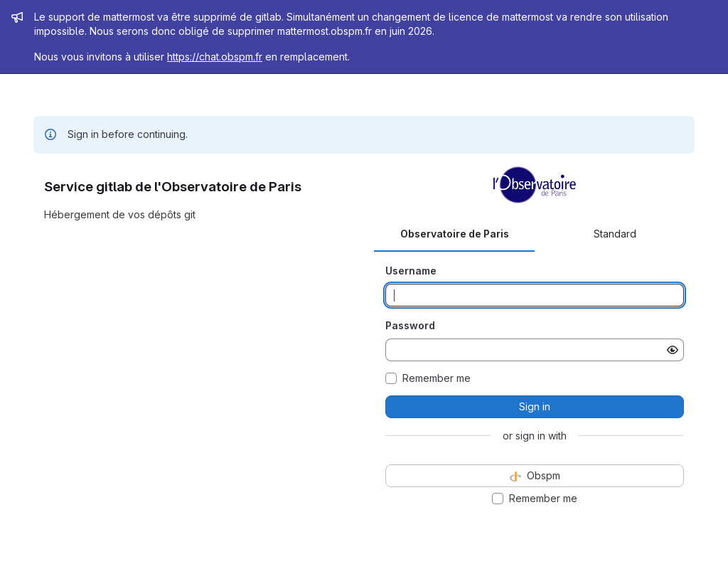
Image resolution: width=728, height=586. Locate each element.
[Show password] (673, 350)
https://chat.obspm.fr (215, 57)
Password (410, 325)
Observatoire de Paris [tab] (455, 234)
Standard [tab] (615, 234)
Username (411, 271)
